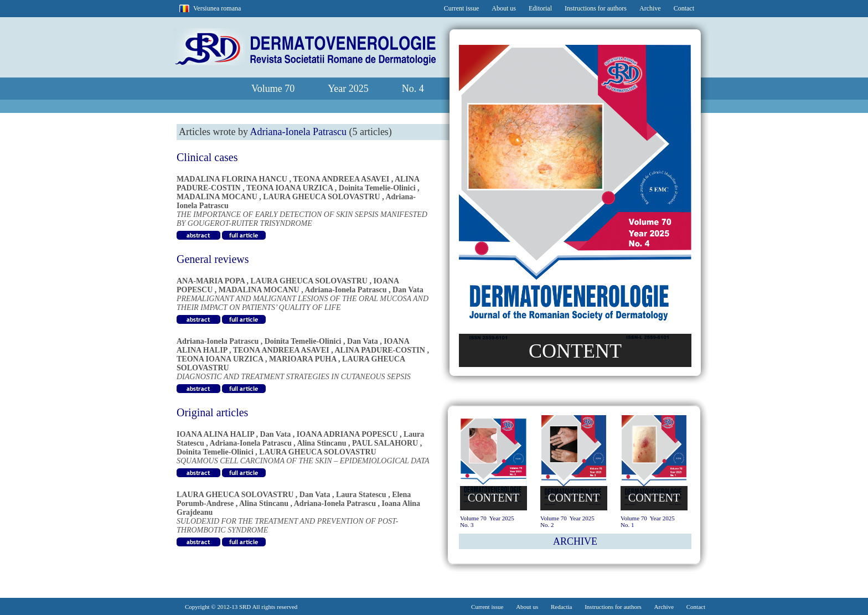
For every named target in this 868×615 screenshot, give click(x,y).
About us (504, 8)
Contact (684, 8)
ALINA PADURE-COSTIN (379, 350)
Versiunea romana (217, 8)
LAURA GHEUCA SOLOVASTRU (321, 197)
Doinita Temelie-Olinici (377, 188)
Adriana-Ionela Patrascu (345, 290)
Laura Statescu (361, 495)
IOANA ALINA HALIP (215, 434)
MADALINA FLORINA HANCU (232, 179)
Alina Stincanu (321, 443)
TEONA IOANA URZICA (290, 188)
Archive (650, 8)
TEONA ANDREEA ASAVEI (341, 179)
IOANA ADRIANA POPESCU (347, 434)
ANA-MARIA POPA (211, 281)
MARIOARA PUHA (303, 359)
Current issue (462, 8)
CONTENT (575, 351)
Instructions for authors (596, 8)
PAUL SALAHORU (385, 443)
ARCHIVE (575, 541)
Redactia (561, 607)
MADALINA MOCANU (217, 197)
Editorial (540, 8)
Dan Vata (408, 290)
